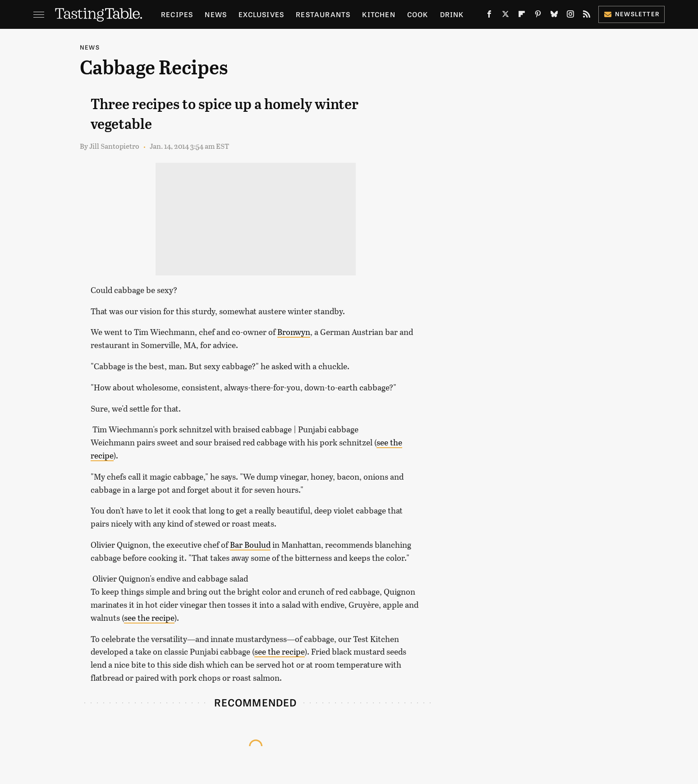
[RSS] (587, 16)
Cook (418, 14)
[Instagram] (570, 16)
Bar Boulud (250, 545)
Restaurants (323, 14)
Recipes (177, 14)
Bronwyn (294, 332)
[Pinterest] (538, 16)
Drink (452, 14)
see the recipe (149, 618)
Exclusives (261, 14)
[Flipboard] (522, 16)
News (216, 14)
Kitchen (379, 14)
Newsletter (631, 14)
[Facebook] (489, 16)
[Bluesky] (554, 16)
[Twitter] (505, 16)
